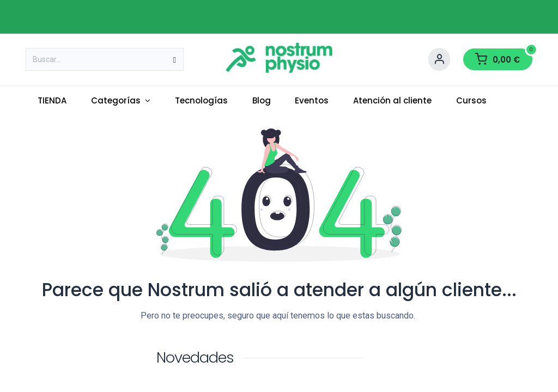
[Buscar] (175, 59)
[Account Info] (439, 59)
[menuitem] (52, 101)
